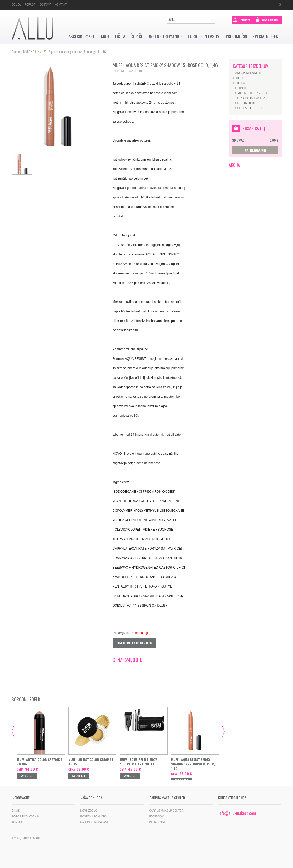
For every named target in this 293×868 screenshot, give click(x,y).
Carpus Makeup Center (166, 811)
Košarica (270, 20)
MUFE (105, 36)
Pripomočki (236, 36)
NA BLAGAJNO (255, 150)
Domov (17, 5)
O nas (16, 811)
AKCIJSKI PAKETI (82, 36)
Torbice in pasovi (204, 36)
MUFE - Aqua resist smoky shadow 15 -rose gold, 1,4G (73, 52)
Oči (35, 52)
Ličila (120, 36)
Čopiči (136, 36)
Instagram (157, 822)
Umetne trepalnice (165, 36)
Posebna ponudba (94, 816)
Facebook (157, 816)
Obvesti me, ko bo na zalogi (135, 643)
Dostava (45, 5)
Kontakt (61, 5)
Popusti (30, 5)
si (280, 5)
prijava (242, 19)
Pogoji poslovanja (26, 816)
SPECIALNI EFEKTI (267, 36)
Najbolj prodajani (94, 822)
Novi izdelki (89, 811)
